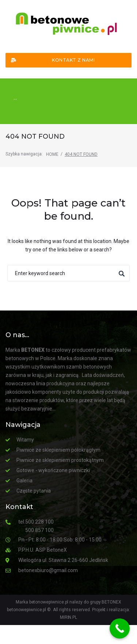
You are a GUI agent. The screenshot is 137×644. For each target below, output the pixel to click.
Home (52, 154)
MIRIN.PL (69, 617)
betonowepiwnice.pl (26, 610)
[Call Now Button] (120, 628)
